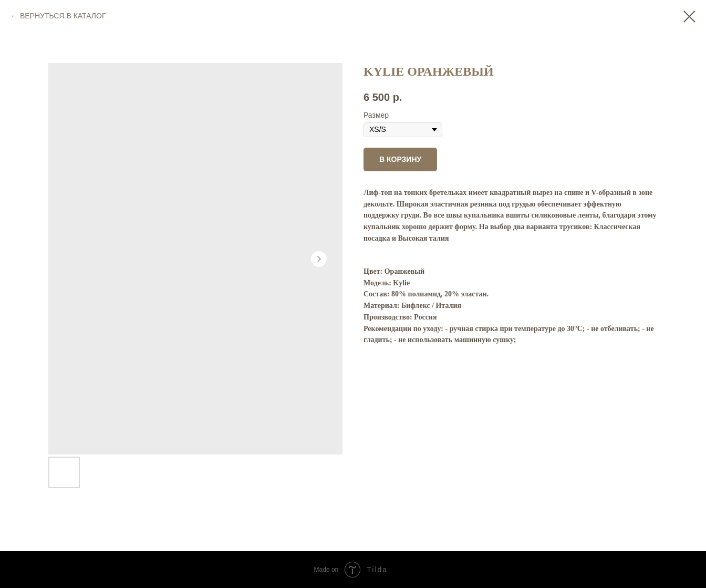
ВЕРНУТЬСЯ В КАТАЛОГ (63, 16)
